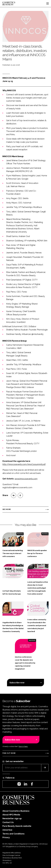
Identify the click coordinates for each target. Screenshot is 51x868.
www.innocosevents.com (26, 479)
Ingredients (32, 640)
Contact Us (8, 822)
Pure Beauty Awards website (17, 826)
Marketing (20, 534)
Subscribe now (17, 683)
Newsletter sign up (12, 819)
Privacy (6, 837)
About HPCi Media (11, 815)
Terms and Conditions (13, 834)
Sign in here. (23, 746)
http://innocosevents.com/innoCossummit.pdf (24, 464)
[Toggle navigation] (48, 3)
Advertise (7, 830)
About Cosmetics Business (16, 811)
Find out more (9, 753)
